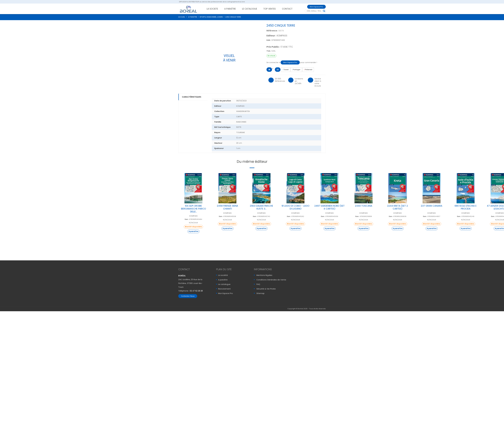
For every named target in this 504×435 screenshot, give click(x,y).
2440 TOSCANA (364, 206)
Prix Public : (273, 47)
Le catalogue (224, 284)
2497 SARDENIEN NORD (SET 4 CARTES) (329, 207)
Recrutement (224, 289)
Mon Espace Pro (316, 7)
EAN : (269, 40)
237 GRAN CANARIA (432, 206)
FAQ (258, 284)
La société (223, 275)
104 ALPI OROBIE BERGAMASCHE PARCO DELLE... (193, 209)
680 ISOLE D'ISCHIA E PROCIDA (466, 207)
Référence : (272, 31)
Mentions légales (264, 275)
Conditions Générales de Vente (271, 280)
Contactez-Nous (188, 296)
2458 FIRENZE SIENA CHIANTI (227, 207)
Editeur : (271, 36)
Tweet (286, 70)
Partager (296, 70)
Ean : (187, 219)
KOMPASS (282, 36)
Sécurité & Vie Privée (266, 289)
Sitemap (260, 293)
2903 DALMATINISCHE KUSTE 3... (261, 207)
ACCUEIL (182, 17)
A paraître (223, 280)
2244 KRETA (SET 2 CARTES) (398, 207)
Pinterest (308, 70)
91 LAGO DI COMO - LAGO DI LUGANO (295, 207)
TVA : (269, 51)
